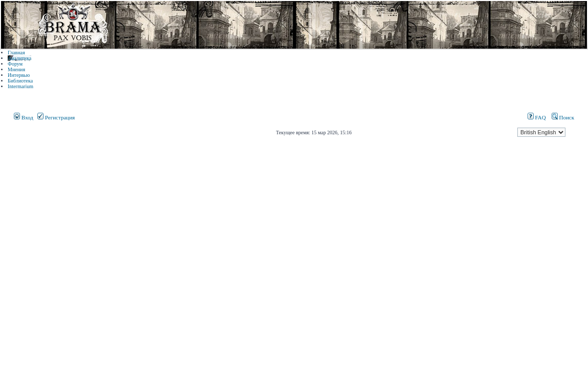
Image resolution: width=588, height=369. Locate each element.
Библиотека (20, 81)
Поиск (563, 117)
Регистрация (56, 117)
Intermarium (20, 86)
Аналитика (19, 58)
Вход (24, 117)
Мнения (16, 69)
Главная (16, 53)
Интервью (19, 75)
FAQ (537, 117)
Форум (15, 64)
